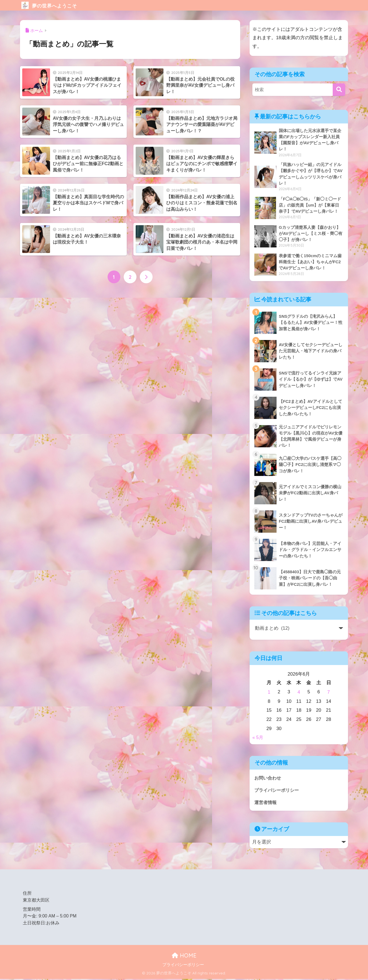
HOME (184, 957)
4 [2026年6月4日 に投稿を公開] (299, 693)
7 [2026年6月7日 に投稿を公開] (328, 693)
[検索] (339, 90)
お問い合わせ (268, 778)
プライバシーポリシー (278, 791)
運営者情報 (266, 803)
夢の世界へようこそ (58, 5)
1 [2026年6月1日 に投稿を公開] (269, 693)
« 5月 (258, 738)
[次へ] (146, 277)
